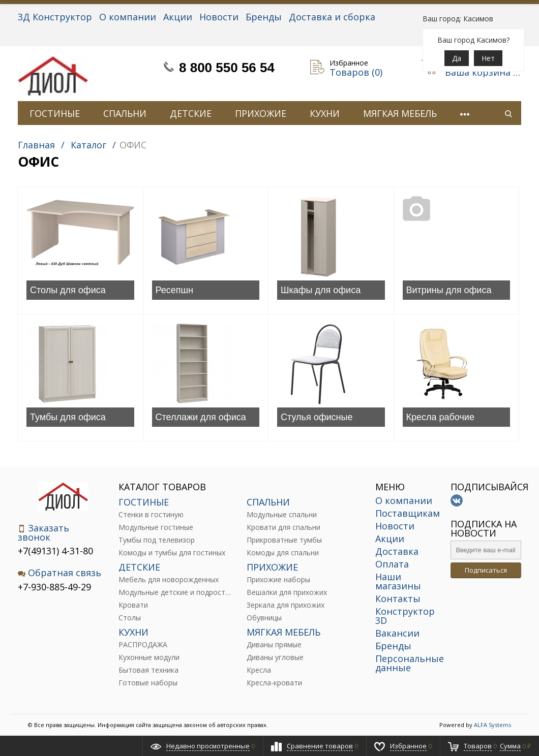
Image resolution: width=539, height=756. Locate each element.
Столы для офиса (68, 290)
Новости (219, 17)
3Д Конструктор (55, 17)
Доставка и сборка (332, 17)
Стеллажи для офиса (201, 417)
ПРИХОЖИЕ (261, 113)
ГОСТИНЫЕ (55, 113)
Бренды (264, 17)
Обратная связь (59, 573)
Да (457, 58)
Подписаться (486, 570)
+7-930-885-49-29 (54, 587)
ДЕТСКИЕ (191, 113)
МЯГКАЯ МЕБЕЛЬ (400, 113)
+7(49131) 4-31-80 (55, 551)
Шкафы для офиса (321, 290)
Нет (488, 58)
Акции (178, 17)
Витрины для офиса (449, 290)
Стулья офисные (317, 417)
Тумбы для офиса (68, 417)
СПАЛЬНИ (125, 113)
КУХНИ (325, 113)
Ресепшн (174, 290)
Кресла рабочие (440, 417)
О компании (128, 17)
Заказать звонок (43, 533)
